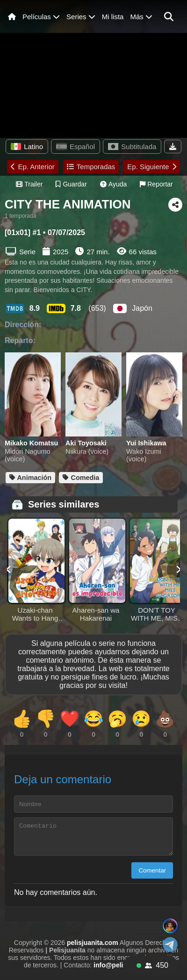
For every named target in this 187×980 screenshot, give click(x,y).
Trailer (29, 184)
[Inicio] (12, 17)
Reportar (156, 184)
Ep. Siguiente (151, 167)
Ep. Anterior (32, 167)
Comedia (81, 478)
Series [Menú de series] (81, 17)
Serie (21, 251)
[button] (169, 17)
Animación (30, 478)
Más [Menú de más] (141, 17)
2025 (61, 252)
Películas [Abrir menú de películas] (41, 17)
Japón (133, 308)
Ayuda (113, 184)
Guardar (71, 184)
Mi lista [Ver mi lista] (113, 17)
